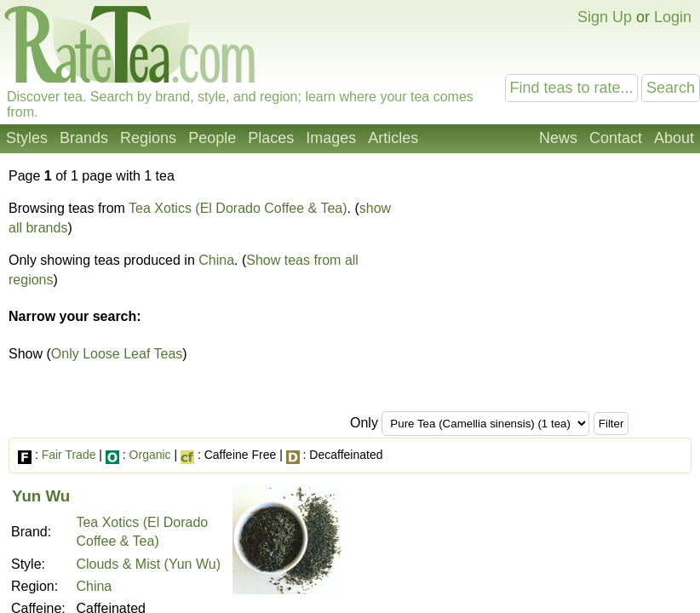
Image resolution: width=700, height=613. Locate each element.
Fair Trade (69, 455)
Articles (393, 138)
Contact (616, 138)
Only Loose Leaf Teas (117, 354)
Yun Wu (41, 496)
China (216, 260)
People (212, 138)
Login (673, 17)
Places (271, 138)
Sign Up (605, 17)
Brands (84, 138)
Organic (150, 455)
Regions (148, 138)
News (558, 138)
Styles (27, 138)
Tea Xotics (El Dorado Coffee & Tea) (238, 208)
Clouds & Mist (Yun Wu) (148, 564)
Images (331, 138)
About (674, 138)
